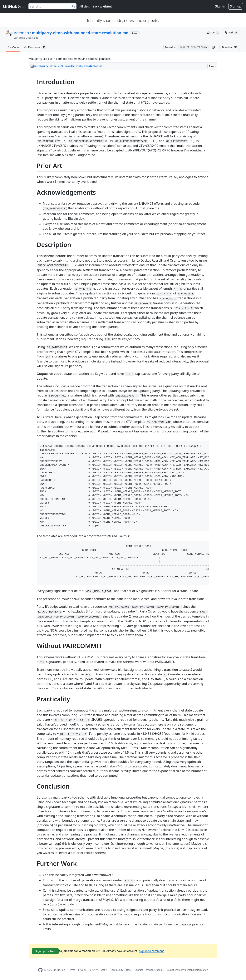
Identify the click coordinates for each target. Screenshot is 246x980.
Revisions (35, 47)
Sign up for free (45, 951)
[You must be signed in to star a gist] (213, 33)
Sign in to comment (151, 951)
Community (117, 970)
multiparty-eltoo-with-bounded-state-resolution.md (80, 33)
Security (93, 970)
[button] (213, 47)
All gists (85, 6)
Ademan (21, 33)
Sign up (236, 6)
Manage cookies (155, 970)
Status (104, 970)
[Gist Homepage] (14, 6)
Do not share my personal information (187, 970)
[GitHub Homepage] (40, 970)
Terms (72, 970)
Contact (139, 970)
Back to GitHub (103, 6)
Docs (129, 970)
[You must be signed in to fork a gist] (231, 33)
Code (13, 47)
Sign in (220, 6)
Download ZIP (230, 47)
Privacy (82, 970)
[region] (123, 505)
